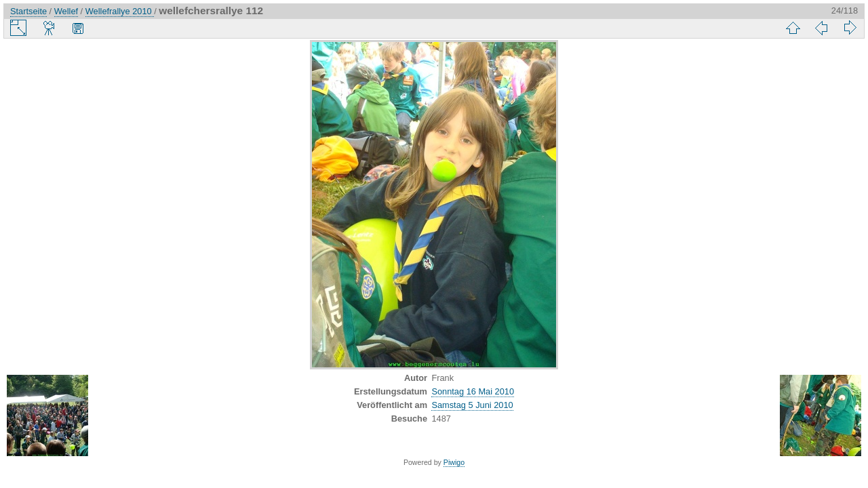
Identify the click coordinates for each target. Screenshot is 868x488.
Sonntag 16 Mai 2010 (473, 391)
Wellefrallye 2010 (120, 11)
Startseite (28, 11)
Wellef (66, 11)
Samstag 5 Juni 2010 (472, 405)
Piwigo (454, 462)
